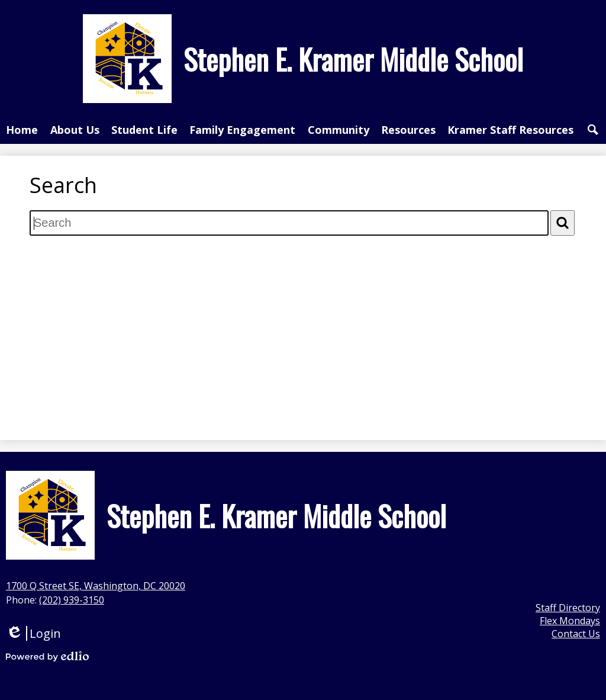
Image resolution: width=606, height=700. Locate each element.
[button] (75, 130)
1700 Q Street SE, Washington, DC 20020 (96, 586)
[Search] (563, 223)
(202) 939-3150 (72, 600)
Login (33, 633)
